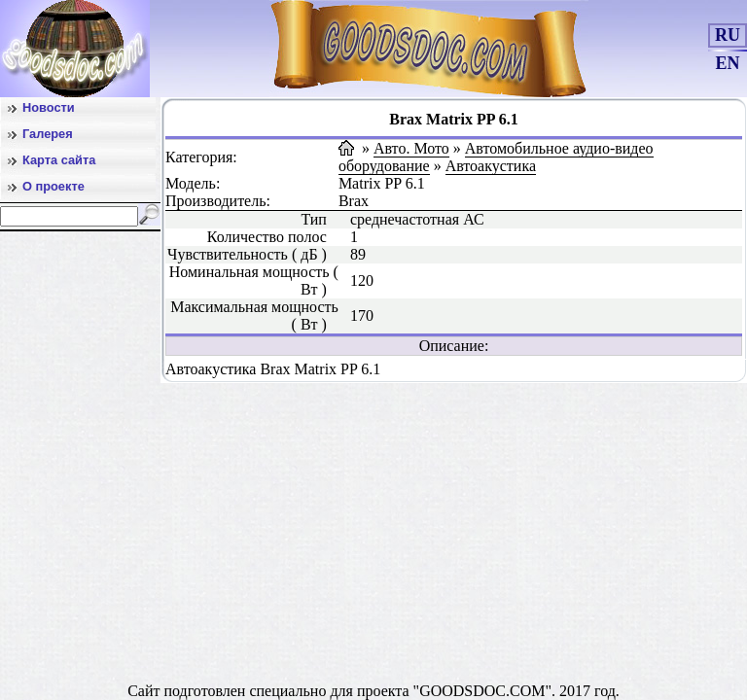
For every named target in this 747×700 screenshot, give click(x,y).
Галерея (48, 134)
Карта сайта (59, 160)
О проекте (53, 186)
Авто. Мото (411, 148)
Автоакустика (491, 166)
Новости (49, 107)
